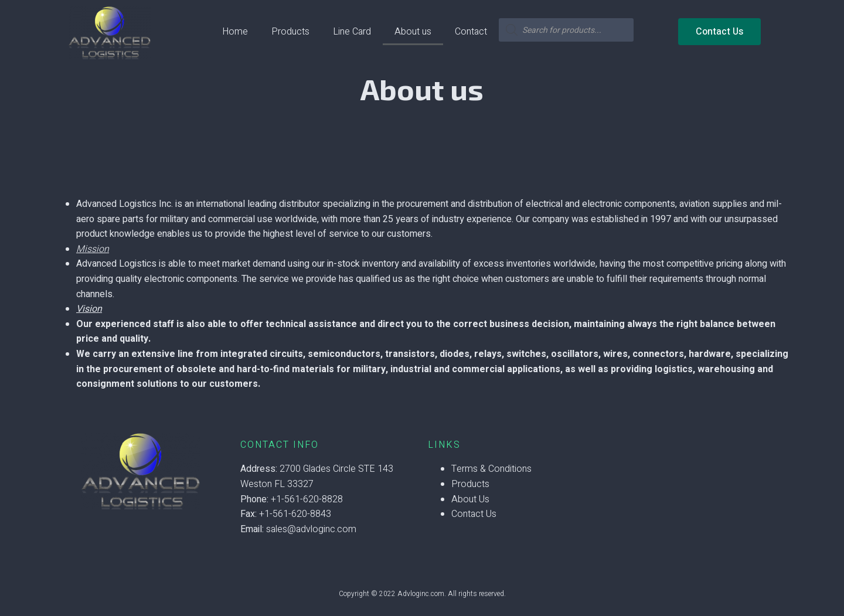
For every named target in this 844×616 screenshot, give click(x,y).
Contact (471, 32)
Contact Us (474, 514)
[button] (719, 32)
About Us (470, 499)
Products (290, 32)
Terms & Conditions (491, 469)
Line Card (352, 32)
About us (413, 32)
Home (235, 32)
